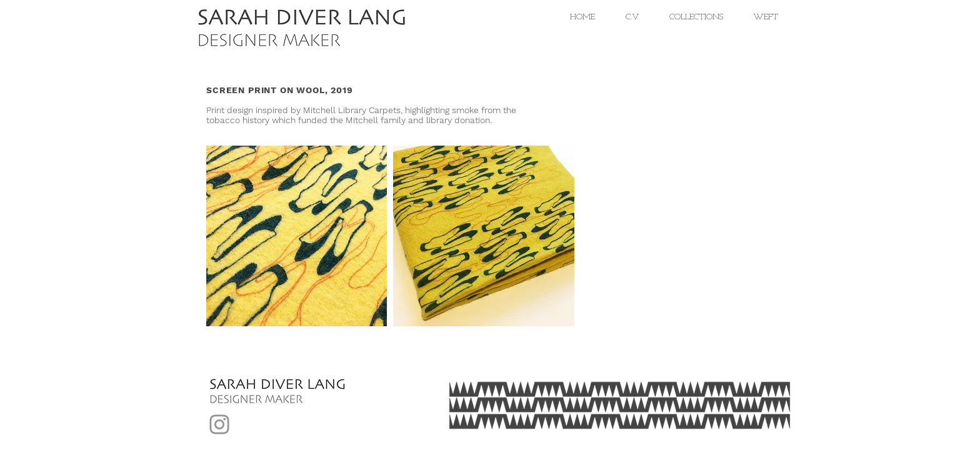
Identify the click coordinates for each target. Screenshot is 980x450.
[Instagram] (219, 424)
